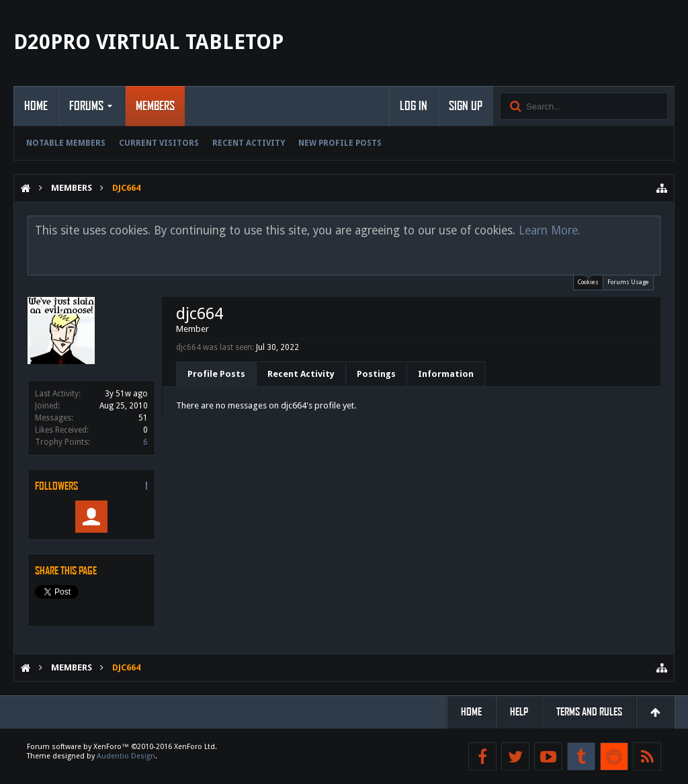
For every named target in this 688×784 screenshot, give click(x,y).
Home (36, 106)
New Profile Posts (340, 143)
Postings (376, 374)
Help (519, 712)
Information (446, 374)
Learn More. (550, 230)
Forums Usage (628, 282)
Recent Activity (249, 143)
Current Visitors (159, 143)
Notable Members (66, 143)
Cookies (588, 280)
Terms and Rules (589, 712)
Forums (86, 106)
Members (155, 106)
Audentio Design (126, 756)
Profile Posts (216, 374)
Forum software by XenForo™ (122, 747)
